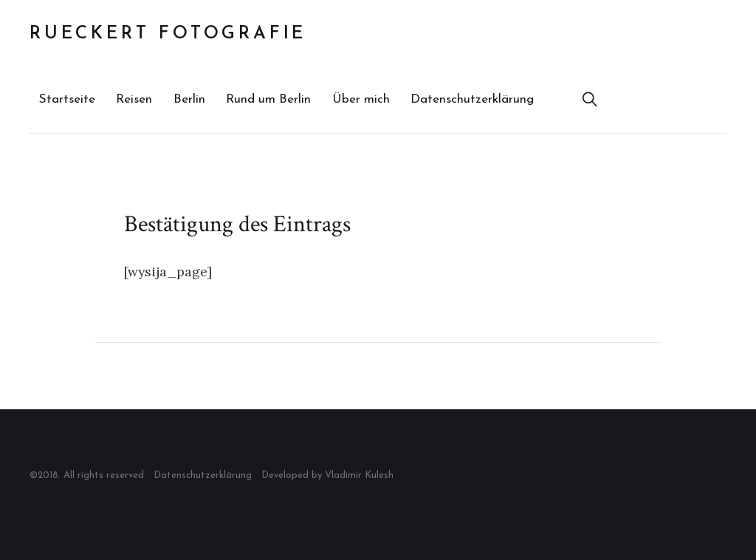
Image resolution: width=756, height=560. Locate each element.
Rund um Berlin (268, 99)
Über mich (361, 99)
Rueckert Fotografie (168, 34)
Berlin (189, 99)
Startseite (67, 99)
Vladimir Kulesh (359, 475)
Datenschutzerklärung (472, 99)
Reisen (134, 99)
